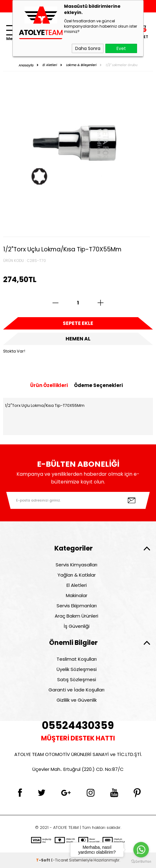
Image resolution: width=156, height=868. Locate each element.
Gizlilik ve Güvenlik (77, 700)
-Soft (44, 860)
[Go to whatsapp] (141, 850)
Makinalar (77, 595)
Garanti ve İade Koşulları (76, 690)
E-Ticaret (60, 860)
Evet (121, 48)
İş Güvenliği (77, 626)
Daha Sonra (88, 48)
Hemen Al (78, 339)
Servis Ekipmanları (77, 606)
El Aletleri (77, 585)
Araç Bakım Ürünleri (76, 616)
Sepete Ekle (78, 323)
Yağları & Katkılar (77, 575)
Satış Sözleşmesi (77, 679)
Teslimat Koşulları (77, 659)
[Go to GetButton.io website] (141, 862)
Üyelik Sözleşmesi (77, 669)
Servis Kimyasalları (76, 565)
